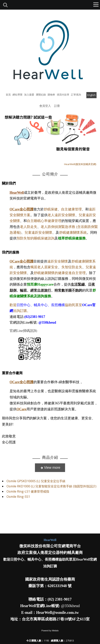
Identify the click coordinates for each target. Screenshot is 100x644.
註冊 (57, 106)
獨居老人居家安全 (44, 267)
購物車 (51, 95)
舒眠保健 (51, 209)
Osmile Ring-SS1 (18, 497)
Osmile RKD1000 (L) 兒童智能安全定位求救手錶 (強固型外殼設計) (51, 486)
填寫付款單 (63, 95)
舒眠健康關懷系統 (73, 233)
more (50, 468)
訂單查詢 (76, 95)
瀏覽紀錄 (41, 95)
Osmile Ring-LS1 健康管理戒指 (28, 491)
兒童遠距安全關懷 (38, 233)
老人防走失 (29, 227)
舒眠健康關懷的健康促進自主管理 (60, 273)
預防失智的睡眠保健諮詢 (36, 238)
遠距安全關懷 (58, 261)
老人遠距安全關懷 (61, 215)
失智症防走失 (72, 267)
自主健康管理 (71, 209)
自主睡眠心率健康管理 (44, 221)
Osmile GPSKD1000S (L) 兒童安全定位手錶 (36, 481)
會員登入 (45, 106)
